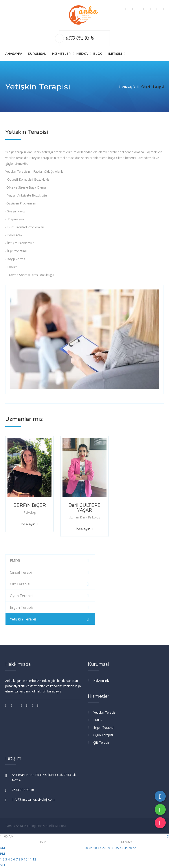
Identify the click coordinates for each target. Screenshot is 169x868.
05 (91, 848)
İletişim (115, 54)
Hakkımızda (101, 680)
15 (99, 848)
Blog (98, 54)
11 (30, 859)
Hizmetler (61, 54)
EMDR (15, 561)
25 (108, 848)
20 (104, 848)
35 (117, 848)
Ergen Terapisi (22, 607)
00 (86, 848)
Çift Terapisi (20, 584)
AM (2, 848)
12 (34, 859)
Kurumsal (37, 54)
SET (3, 865)
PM (2, 854)
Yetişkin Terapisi (24, 619)
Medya (82, 54)
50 (130, 848)
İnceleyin (29, 524)
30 (113, 848)
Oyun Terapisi (22, 596)
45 (126, 848)
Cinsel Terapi (21, 572)
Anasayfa (14, 54)
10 (26, 859)
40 (121, 848)
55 (135, 848)
